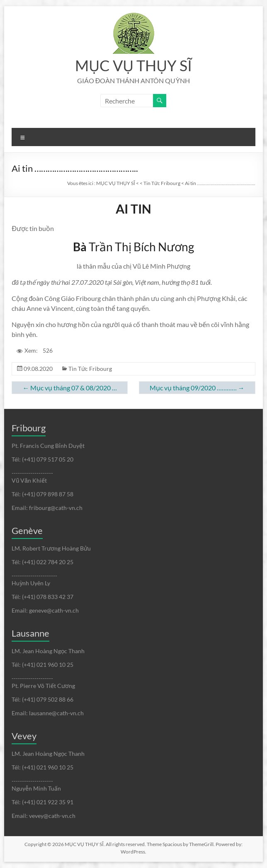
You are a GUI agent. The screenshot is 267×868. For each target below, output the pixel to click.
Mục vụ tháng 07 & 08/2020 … (70, 388)
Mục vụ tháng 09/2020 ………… (197, 388)
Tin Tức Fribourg (90, 369)
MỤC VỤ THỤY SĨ (133, 65)
